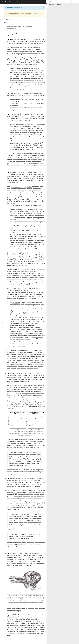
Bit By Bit (12, 2)
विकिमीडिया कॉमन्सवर (26, 605)
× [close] (43, 8)
